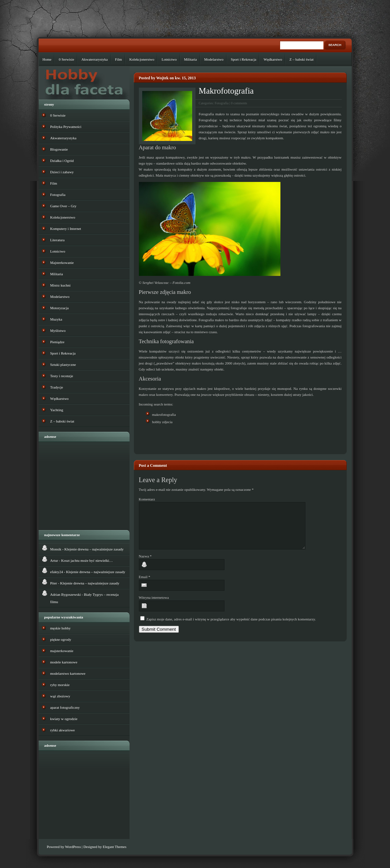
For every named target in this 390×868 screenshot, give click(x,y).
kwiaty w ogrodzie (64, 719)
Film (118, 59)
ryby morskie (60, 685)
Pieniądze (57, 342)
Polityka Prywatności (66, 127)
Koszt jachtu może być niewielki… (87, 560)
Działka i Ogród (62, 161)
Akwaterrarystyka (95, 59)
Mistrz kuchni (60, 285)
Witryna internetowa (154, 605)
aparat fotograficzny (65, 707)
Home (47, 59)
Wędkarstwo (273, 59)
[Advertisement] (217, 439)
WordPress (73, 847)
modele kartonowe (64, 662)
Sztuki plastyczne (63, 365)
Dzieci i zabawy (62, 172)
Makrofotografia (226, 91)
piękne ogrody (61, 639)
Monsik (56, 549)
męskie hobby (60, 628)
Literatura (57, 240)
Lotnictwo (169, 59)
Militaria (191, 59)
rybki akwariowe (63, 730)
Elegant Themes (114, 847)
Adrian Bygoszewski (66, 594)
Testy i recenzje (62, 376)
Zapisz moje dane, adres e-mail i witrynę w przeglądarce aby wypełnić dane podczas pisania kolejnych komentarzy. (231, 627)
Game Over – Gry (63, 206)
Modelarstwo (214, 59)
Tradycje (57, 387)
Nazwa (145, 564)
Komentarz (147, 499)
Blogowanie (59, 149)
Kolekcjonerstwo (142, 59)
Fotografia (222, 103)
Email (145, 585)
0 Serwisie (66, 59)
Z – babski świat (301, 59)
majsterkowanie (62, 651)
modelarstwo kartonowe (68, 673)
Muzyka (56, 319)
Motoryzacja (60, 308)
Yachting (57, 410)
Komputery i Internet (66, 229)
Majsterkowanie (62, 263)
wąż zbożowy (60, 696)
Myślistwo (58, 331)
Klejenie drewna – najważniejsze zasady (94, 549)
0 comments (239, 103)
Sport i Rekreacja (243, 59)
